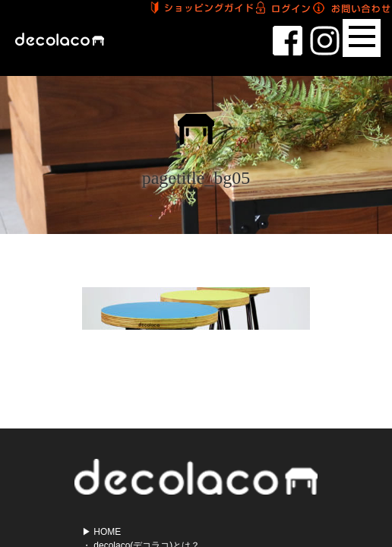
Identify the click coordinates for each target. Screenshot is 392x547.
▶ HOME (101, 532)
